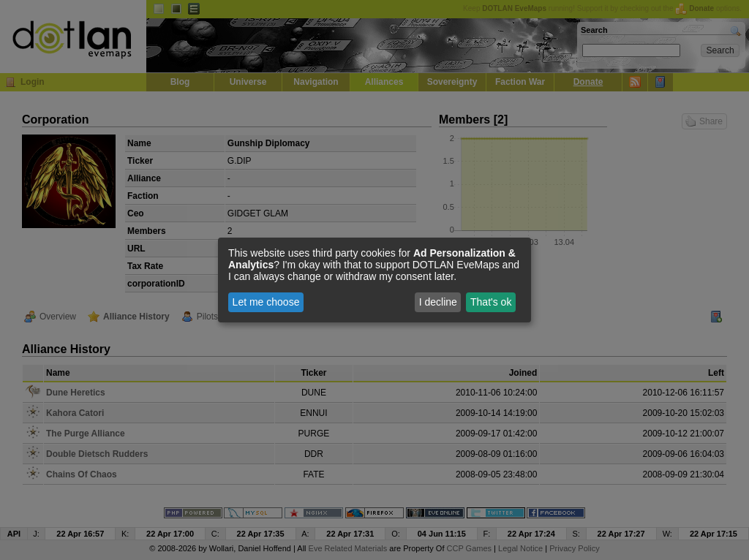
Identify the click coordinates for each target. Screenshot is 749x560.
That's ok (491, 302)
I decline (438, 302)
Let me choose (266, 302)
